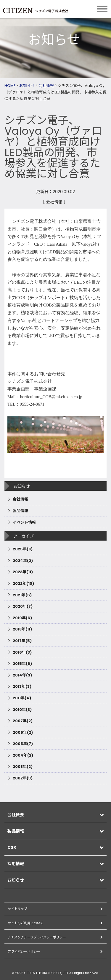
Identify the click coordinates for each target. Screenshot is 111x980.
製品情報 (20, 511)
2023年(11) (23, 572)
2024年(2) (23, 561)
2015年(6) (22, 664)
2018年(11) (22, 629)
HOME (10, 86)
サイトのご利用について (26, 923)
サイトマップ (17, 909)
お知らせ (27, 86)
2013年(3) (22, 686)
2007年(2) (23, 721)
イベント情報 (24, 522)
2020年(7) (23, 606)
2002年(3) (23, 778)
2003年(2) (23, 767)
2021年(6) (22, 595)
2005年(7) (23, 744)
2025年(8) (23, 549)
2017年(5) (22, 641)
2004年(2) (23, 755)
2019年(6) (22, 618)
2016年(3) (22, 652)
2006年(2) (23, 732)
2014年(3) (22, 675)
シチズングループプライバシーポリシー (37, 937)
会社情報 (46, 86)
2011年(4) (22, 698)
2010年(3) (22, 710)
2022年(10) (23, 583)
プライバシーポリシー (24, 952)
